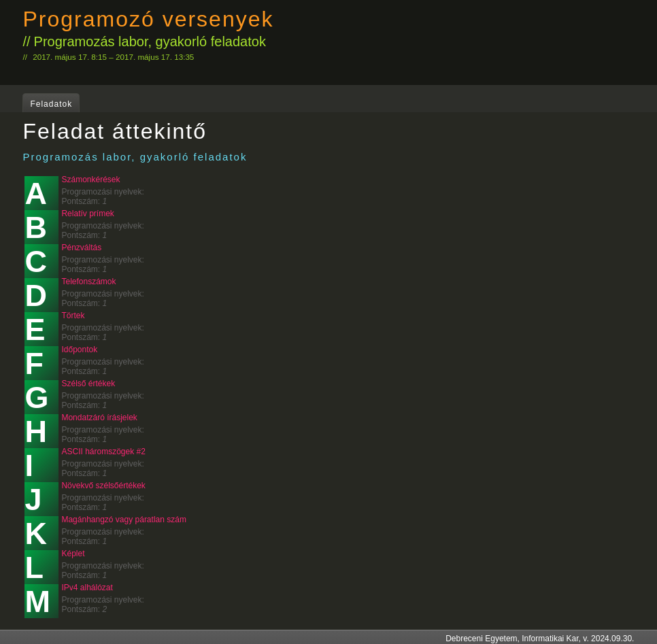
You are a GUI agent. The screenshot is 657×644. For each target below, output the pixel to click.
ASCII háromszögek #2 (103, 452)
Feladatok (51, 104)
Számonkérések (90, 180)
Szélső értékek (88, 384)
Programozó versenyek (148, 19)
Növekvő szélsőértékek (103, 486)
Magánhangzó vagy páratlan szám (123, 520)
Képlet (73, 554)
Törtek (73, 316)
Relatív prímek (87, 214)
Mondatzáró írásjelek (99, 418)
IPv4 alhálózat (87, 588)
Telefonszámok (88, 282)
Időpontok (79, 350)
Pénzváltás (81, 248)
